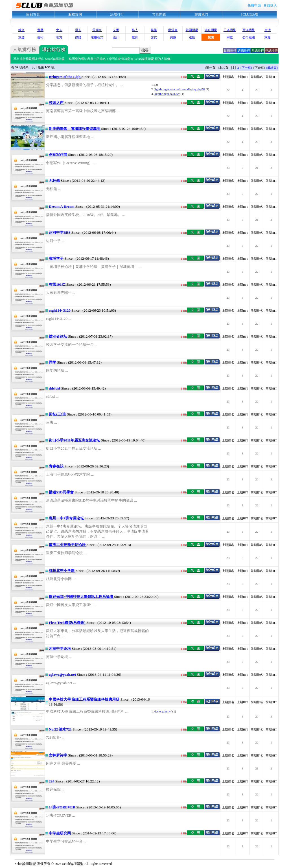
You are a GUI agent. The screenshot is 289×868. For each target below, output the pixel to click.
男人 (78, 30)
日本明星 (230, 30)
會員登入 (270, 5)
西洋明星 (249, 30)
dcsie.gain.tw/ (163, 711)
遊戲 (40, 30)
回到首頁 (33, 14)
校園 (211, 37)
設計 (116, 37)
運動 (192, 37)
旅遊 (21, 37)
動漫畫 (173, 30)
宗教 (230, 37)
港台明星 (211, 30)
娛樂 (154, 30)
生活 (268, 30)
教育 (135, 37)
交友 (154, 37)
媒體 (78, 37)
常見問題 (159, 14)
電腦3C (97, 30)
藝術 (40, 37)
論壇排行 (117, 14)
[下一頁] (246, 67)
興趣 (173, 37)
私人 (135, 30)
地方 (59, 37)
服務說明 (75, 14)
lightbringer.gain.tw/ (167, 94)
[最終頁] (272, 67)
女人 (59, 30)
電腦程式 (97, 37)
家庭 (268, 37)
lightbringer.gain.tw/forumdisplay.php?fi (180, 89)
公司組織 (249, 37)
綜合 (21, 30)
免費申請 (254, 5)
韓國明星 (192, 30)
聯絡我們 (201, 14)
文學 (116, 30)
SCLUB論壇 (250, 14)
